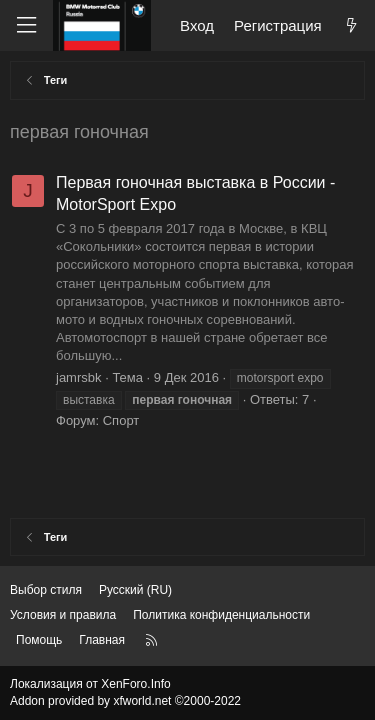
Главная (102, 640)
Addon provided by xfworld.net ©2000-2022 (125, 701)
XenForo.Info (135, 684)
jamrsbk (79, 377)
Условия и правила (63, 615)
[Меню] (26, 25)
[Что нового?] (351, 25)
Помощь (39, 640)
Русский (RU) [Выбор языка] (135, 590)
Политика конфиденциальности (221, 615)
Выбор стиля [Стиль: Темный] (46, 590)
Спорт (121, 420)
